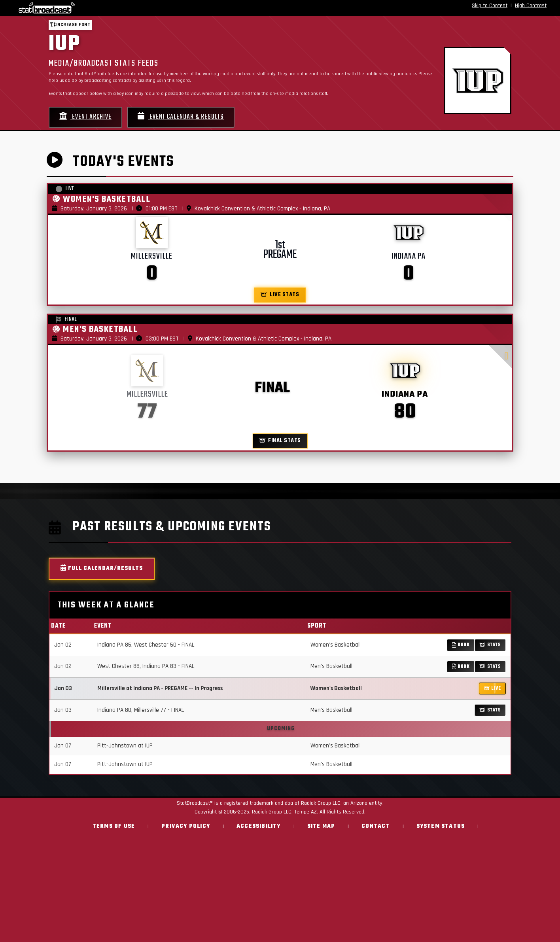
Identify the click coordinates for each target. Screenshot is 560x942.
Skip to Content (490, 6)
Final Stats (280, 441)
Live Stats (280, 295)
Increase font (70, 25)
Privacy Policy (186, 826)
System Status (441, 826)
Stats (490, 645)
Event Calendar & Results (181, 117)
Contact (376, 826)
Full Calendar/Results (102, 568)
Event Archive (85, 117)
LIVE (493, 688)
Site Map (321, 826)
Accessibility (259, 826)
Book (461, 645)
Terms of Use (114, 826)
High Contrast (531, 6)
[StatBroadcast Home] (97, 8)
